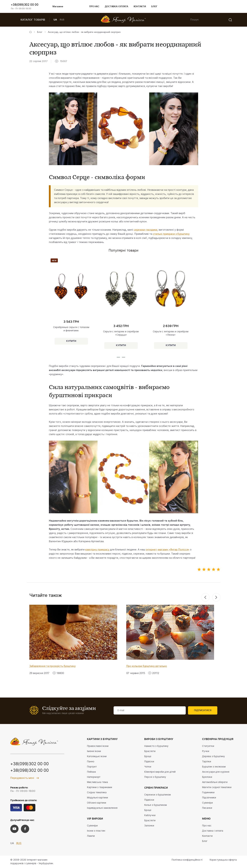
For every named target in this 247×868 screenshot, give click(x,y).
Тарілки (207, 762)
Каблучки (150, 815)
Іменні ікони (94, 751)
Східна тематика (97, 793)
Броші (148, 756)
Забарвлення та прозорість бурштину (52, 666)
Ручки (206, 751)
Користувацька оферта (223, 860)
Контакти (140, 7)
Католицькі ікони (97, 756)
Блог (154, 7)
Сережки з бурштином (158, 795)
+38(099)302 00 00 (25, 5)
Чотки (148, 767)
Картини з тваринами (99, 787)
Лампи (91, 836)
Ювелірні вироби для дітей (160, 772)
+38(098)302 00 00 (30, 771)
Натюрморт (94, 777)
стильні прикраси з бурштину (171, 234)
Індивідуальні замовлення (102, 808)
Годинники (208, 793)
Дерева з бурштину (213, 756)
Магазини (55, 7)
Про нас (94, 7)
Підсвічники (209, 798)
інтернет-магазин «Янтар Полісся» (168, 550)
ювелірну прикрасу (97, 550)
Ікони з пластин (96, 831)
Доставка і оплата (116, 7)
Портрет (92, 767)
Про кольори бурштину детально (147, 666)
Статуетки (208, 746)
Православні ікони (98, 746)
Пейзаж (92, 772)
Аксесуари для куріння (216, 772)
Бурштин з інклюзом (214, 767)
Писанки (207, 808)
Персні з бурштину (155, 777)
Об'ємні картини (96, 803)
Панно (91, 762)
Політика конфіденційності (187, 860)
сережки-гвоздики (146, 230)
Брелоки (207, 777)
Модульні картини (97, 798)
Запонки (149, 826)
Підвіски (149, 762)
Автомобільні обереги (215, 782)
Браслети (150, 751)
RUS (62, 20)
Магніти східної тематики (217, 787)
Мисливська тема (97, 782)
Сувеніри (92, 826)
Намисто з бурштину (156, 746)
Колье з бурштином (156, 805)
